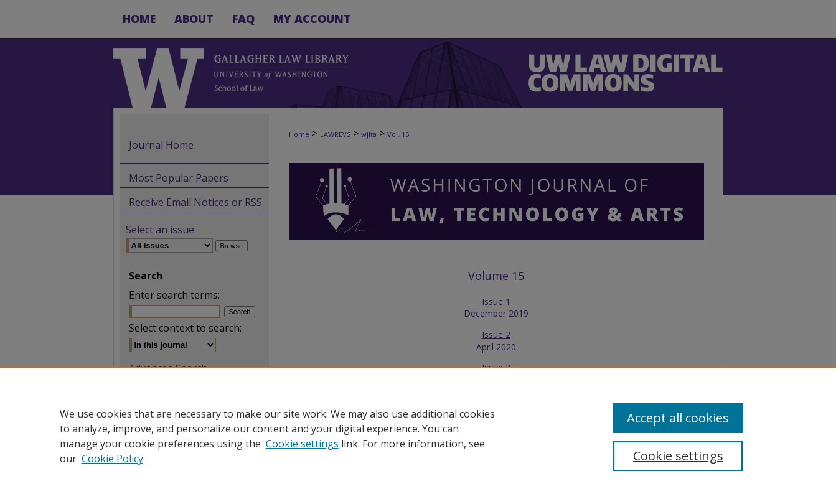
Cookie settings (302, 444)
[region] (418, 436)
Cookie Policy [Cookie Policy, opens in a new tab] (112, 459)
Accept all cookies (678, 418)
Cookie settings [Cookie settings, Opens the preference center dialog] (678, 456)
